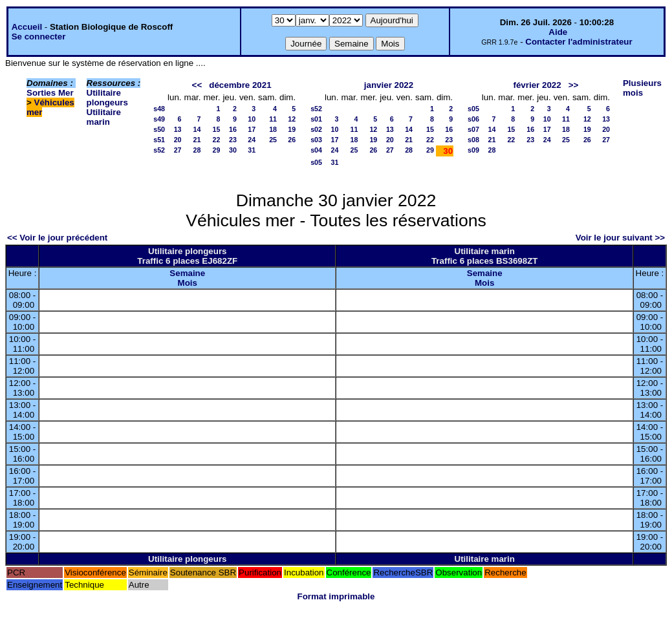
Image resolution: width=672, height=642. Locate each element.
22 (217, 140)
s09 (473, 150)
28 (197, 150)
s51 (159, 140)
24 (252, 140)
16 (233, 129)
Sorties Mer (50, 93)
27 (178, 150)
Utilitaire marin (104, 117)
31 (252, 150)
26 (292, 140)
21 (197, 140)
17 (252, 129)
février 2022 (537, 85)
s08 (473, 140)
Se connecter (39, 37)
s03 (316, 140)
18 (273, 129)
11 (273, 119)
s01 (316, 119)
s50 (159, 129)
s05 (316, 162)
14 (197, 129)
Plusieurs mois (642, 88)
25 (273, 140)
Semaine (187, 273)
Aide (558, 32)
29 (217, 150)
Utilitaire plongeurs (107, 98)
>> (574, 85)
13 (178, 129)
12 (292, 119)
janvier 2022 (389, 85)
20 (178, 140)
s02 (316, 129)
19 (292, 129)
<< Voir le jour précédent (57, 238)
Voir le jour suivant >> (620, 238)
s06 (473, 119)
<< (197, 85)
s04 (316, 150)
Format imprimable (336, 596)
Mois (188, 283)
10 (252, 119)
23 (233, 140)
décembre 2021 (240, 85)
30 (233, 150)
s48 (159, 109)
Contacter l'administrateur (579, 42)
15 (217, 129)
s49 (159, 119)
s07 (473, 129)
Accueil (27, 27)
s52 (159, 150)
